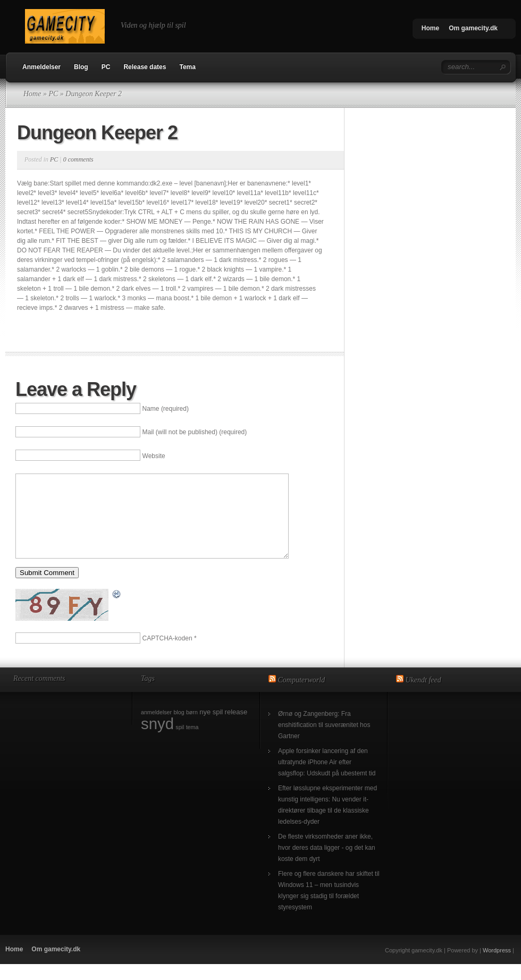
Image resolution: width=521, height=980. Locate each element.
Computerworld (302, 696)
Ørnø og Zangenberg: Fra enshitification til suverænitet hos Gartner (324, 741)
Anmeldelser (41, 67)
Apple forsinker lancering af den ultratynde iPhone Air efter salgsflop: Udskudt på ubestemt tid (327, 778)
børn (192, 728)
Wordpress (497, 966)
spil (180, 743)
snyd (157, 740)
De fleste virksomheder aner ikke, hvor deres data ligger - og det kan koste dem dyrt (327, 864)
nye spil (211, 728)
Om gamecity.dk (473, 28)
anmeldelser (156, 728)
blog (179, 728)
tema (192, 743)
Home (430, 28)
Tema (187, 67)
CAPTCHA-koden (167, 654)
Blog (81, 67)
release (236, 728)
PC (106, 67)
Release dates (145, 67)
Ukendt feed (423, 696)
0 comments (78, 159)
